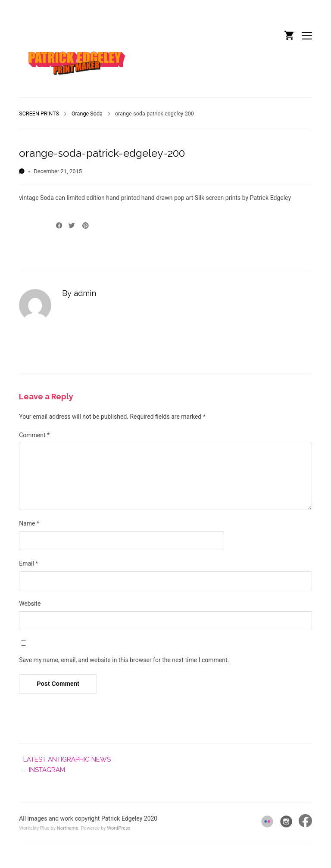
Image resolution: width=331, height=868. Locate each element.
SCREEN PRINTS (39, 114)
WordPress (119, 828)
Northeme (68, 828)
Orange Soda (87, 114)
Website (30, 604)
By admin (79, 293)
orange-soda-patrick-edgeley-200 (102, 153)
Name (29, 523)
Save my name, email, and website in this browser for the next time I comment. (124, 660)
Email (28, 563)
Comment (34, 435)
